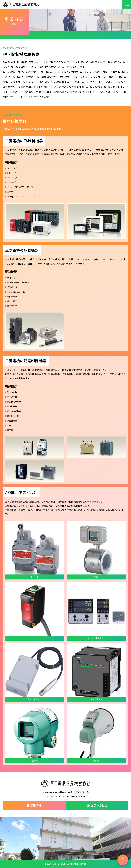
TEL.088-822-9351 (55, 796)
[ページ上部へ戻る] (123, 860)
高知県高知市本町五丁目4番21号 (72, 792)
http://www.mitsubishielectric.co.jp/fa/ (39, 129)
